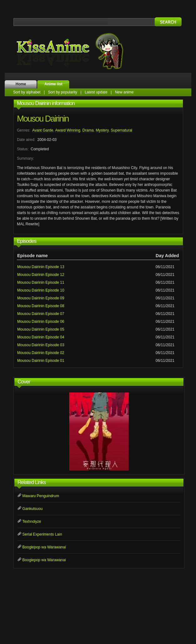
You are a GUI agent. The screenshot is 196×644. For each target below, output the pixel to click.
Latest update (96, 92)
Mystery (102, 130)
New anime (124, 92)
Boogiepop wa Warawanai (44, 547)
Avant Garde (43, 130)
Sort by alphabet (27, 92)
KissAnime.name (76, 51)
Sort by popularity (62, 92)
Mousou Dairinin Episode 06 (41, 322)
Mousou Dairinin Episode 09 (41, 298)
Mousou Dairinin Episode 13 (41, 267)
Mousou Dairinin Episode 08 (41, 306)
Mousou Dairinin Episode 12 (41, 275)
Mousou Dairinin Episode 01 (41, 361)
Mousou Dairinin (43, 119)
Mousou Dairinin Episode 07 (41, 314)
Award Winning (68, 130)
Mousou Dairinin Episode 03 (41, 345)
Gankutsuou (32, 509)
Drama (88, 130)
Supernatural (122, 130)
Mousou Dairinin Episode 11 (41, 282)
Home (21, 84)
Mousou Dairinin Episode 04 (41, 337)
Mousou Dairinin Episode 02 (41, 353)
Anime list (53, 84)
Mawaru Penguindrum (41, 496)
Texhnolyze (32, 522)
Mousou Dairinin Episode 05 (41, 329)
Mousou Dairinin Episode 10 (41, 290)
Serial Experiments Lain (42, 534)
